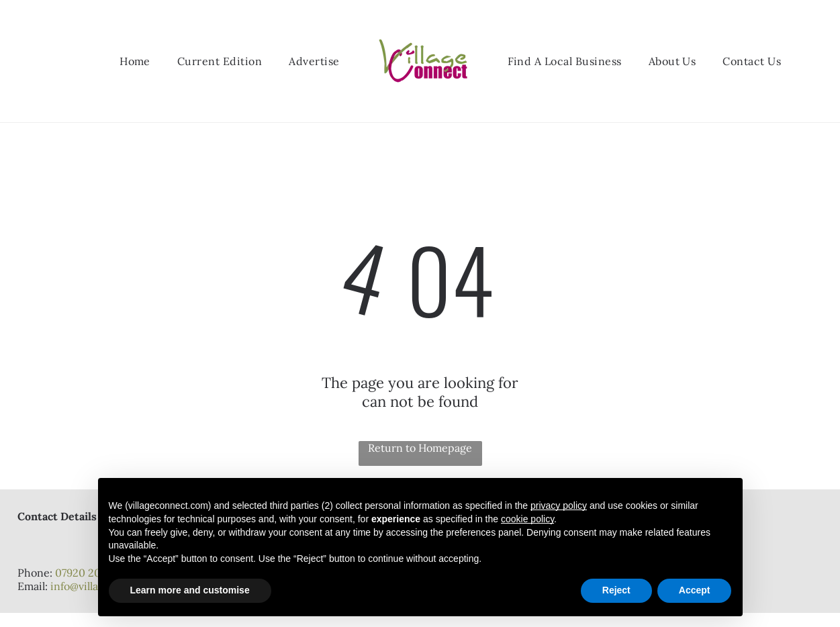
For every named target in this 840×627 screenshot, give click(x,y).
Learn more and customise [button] (190, 590)
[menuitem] (135, 61)
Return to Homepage (420, 448)
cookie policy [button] (527, 519)
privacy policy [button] (559, 505)
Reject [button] (616, 590)
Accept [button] (695, 590)
